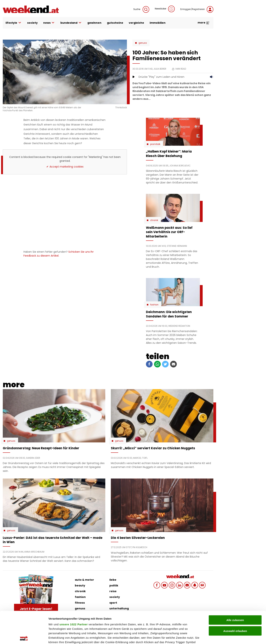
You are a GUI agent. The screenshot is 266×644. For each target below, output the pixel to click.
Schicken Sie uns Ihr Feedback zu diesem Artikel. (59, 254)
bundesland (71, 23)
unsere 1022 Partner (74, 591)
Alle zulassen (235, 587)
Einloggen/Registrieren (197, 9)
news (49, 23)
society (32, 23)
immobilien (158, 23)
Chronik (154, 220)
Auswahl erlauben (235, 598)
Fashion (154, 305)
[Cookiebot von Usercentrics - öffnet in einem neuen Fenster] (24, 637)
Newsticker (165, 9)
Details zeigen (196, 637)
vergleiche (136, 23)
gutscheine (115, 23)
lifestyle (14, 23)
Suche (141, 9)
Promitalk (155, 144)
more (204, 23)
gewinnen (94, 23)
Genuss (143, 43)
